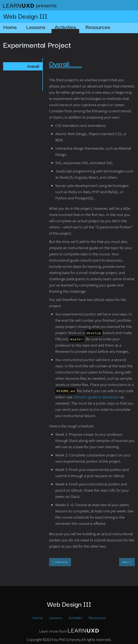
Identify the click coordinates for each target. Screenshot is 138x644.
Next (126, 562)
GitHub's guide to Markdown (96, 397)
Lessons (36, 27)
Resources (98, 27)
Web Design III (25, 16)
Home (10, 27)
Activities (65, 27)
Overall (33, 66)
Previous (62, 562)
